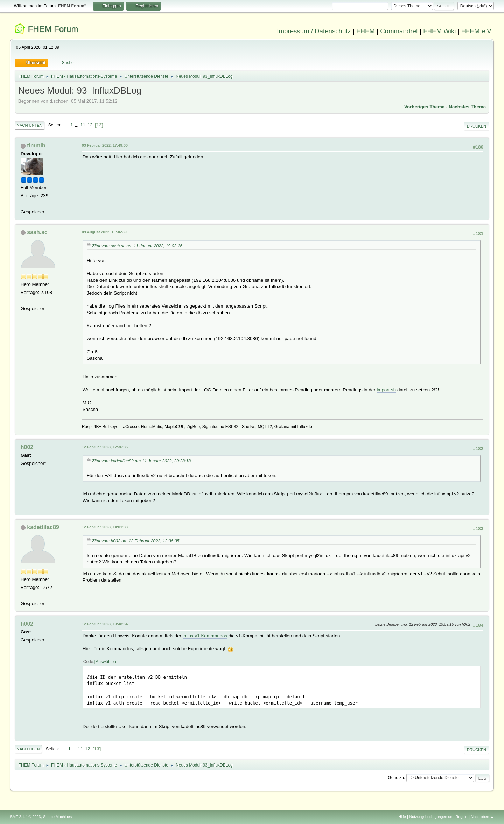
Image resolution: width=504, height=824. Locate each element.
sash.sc (37, 232)
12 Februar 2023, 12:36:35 (105, 447)
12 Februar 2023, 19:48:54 (105, 624)
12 (90, 125)
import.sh (386, 390)
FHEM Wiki (439, 31)
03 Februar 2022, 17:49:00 (105, 145)
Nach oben (29, 749)
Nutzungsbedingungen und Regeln (439, 817)
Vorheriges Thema (424, 107)
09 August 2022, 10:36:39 (104, 232)
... (77, 125)
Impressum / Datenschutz (314, 31)
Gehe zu (396, 778)
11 (83, 125)
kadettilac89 (43, 527)
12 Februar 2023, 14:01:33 (105, 527)
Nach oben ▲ (482, 817)
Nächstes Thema (467, 107)
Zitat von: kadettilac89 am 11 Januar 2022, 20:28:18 (141, 461)
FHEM (366, 31)
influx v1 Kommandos (205, 636)
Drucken (477, 126)
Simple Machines (57, 817)
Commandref (399, 31)
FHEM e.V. (477, 31)
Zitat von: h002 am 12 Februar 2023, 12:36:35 (136, 541)
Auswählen (106, 662)
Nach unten (30, 125)
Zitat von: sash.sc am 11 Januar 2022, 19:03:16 (137, 246)
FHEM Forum (53, 29)
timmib (36, 146)
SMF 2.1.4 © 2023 (26, 817)
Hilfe (402, 817)
